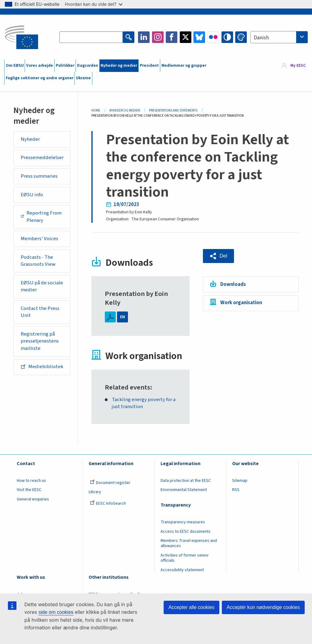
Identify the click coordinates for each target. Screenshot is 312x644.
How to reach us (31, 481)
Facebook (172, 37)
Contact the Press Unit (40, 312)
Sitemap (240, 481)
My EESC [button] (298, 66)
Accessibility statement (182, 570)
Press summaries (39, 176)
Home (96, 110)
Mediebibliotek (42, 367)
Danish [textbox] (261, 38)
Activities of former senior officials (185, 558)
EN (122, 317)
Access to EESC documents (186, 532)
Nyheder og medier (119, 66)
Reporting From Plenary (41, 217)
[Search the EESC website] (91, 37)
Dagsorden (88, 66)
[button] (218, 256)
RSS (236, 490)
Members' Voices (39, 239)
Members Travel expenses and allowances (189, 543)
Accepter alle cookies (191, 607)
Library (95, 492)
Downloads (233, 284)
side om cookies (56, 612)
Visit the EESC (29, 490)
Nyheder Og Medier (125, 110)
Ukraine (83, 78)
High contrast (227, 37)
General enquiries (33, 499)
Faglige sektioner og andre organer (40, 78)
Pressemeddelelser (42, 158)
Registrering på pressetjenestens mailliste (40, 341)
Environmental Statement (184, 490)
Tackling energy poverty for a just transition (144, 403)
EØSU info (32, 195)
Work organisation (241, 303)
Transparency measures (183, 522)
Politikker (65, 66)
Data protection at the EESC (186, 481)
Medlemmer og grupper (184, 66)
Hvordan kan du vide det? (94, 4)
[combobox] (279, 37)
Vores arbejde (40, 66)
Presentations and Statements (173, 110)
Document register (110, 483)
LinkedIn (144, 37)
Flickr (213, 37)
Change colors (241, 37)
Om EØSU (15, 66)
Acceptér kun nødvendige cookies (263, 607)
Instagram (158, 37)
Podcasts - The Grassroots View (38, 261)
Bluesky (199, 37)
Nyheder (30, 139)
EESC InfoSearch (108, 503)
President (149, 66)
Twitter (186, 37)
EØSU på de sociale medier (42, 286)
